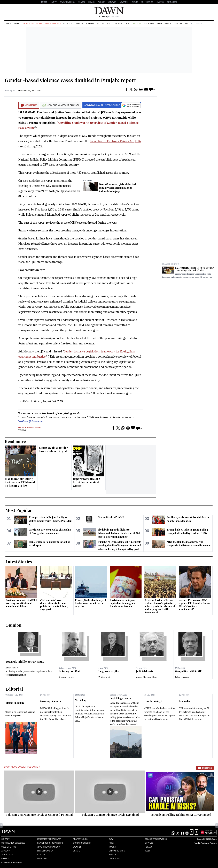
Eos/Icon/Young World (156, 839)
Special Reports (117, 851)
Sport (127, 24)
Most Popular (19, 510)
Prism (110, 24)
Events (135, 2)
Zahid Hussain (182, 677)
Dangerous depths (108, 671)
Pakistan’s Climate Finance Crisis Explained (110, 815)
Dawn (112, 839)
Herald (91, 2)
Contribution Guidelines (13, 843)
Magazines (149, 24)
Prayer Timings (80, 839)
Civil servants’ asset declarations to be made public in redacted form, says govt (54, 605)
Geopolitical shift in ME (111, 517)
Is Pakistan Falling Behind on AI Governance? (181, 815)
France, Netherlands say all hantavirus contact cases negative (90, 603)
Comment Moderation (12, 863)
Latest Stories (19, 562)
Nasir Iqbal (10, 90)
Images (81, 2)
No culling (81, 700)
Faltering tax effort (69, 671)
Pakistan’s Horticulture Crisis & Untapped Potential (39, 815)
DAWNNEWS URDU (68, 2)
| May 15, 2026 (109, 17)
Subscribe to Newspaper (49, 839)
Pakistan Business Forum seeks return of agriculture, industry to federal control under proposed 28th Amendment (160, 606)
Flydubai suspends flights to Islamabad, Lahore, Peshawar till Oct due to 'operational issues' (119, 533)
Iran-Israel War (53, 24)
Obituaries (172, 2)
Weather (77, 847)
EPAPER (44, 2)
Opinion (79, 24)
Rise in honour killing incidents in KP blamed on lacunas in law (20, 482)
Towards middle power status (25, 662)
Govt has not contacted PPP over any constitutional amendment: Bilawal (21, 603)
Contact (5, 839)
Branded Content (171, 264)
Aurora (102, 2)
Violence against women (30, 428)
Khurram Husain (66, 677)
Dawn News (114, 859)
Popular (178, 24)
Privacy (5, 859)
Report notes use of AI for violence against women (87, 482)
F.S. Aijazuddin (104, 677)
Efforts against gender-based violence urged (54, 449)
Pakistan (68, 24)
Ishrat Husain (12, 668)
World (118, 24)
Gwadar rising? (153, 701)
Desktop (77, 851)
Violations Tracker (33, 24)
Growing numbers (50, 701)
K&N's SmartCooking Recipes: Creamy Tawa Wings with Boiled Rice (194, 269)
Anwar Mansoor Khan (147, 677)
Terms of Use (8, 855)
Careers (160, 2)
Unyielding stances (120, 698)
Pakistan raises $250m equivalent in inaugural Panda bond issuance (123, 603)
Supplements (147, 2)
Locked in (185, 701)
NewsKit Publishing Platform (205, 843)
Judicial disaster (145, 671)
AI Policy (6, 851)
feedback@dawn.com (31, 421)
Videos (168, 24)
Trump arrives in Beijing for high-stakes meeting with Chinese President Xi (51, 521)
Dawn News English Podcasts (22, 767)
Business (90, 24)
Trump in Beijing (15, 703)
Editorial (14, 689)
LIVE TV (53, 2)
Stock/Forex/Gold (82, 843)
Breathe (137, 24)
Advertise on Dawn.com (49, 847)
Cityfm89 (149, 843)
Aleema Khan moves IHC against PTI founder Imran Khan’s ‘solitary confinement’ (194, 605)
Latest (17, 24)
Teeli (147, 851)
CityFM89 (112, 2)
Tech (159, 24)
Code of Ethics (9, 847)
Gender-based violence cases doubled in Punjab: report (70, 80)
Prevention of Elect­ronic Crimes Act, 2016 (115, 141)
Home (9, 24)
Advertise (124, 2)
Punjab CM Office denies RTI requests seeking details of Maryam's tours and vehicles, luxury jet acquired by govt (119, 545)
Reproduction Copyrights (50, 843)
